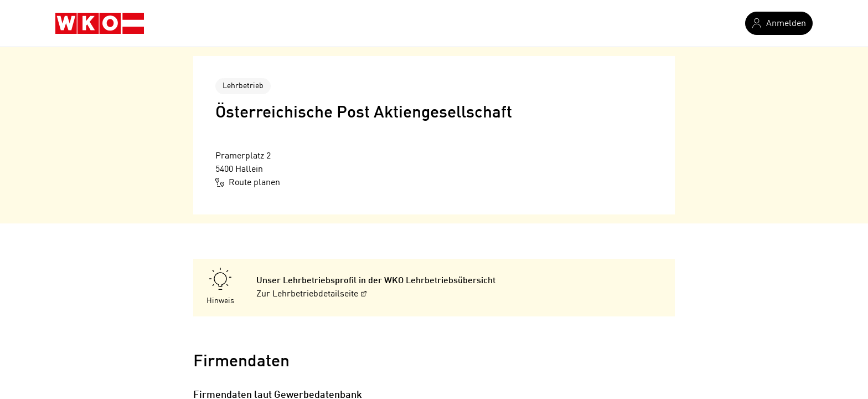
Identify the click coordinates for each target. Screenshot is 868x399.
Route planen (248, 182)
